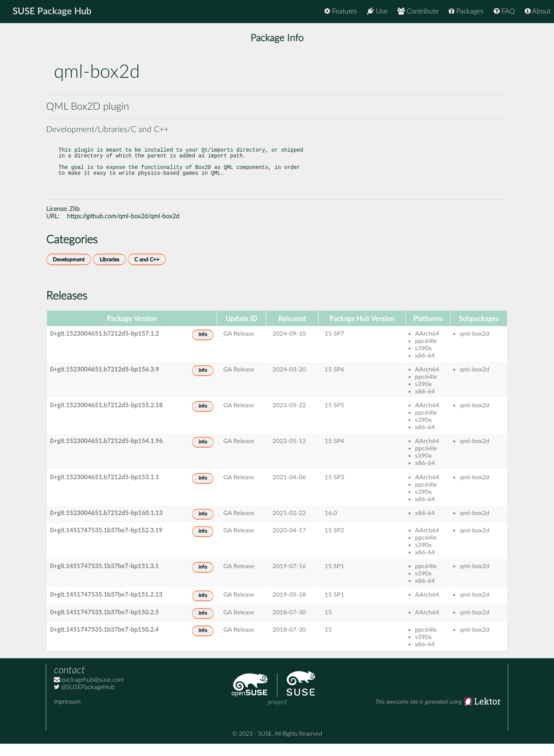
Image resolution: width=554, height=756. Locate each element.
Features (341, 11)
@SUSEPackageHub (84, 699)
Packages (466, 11)
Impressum (67, 714)
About (538, 11)
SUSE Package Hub (52, 12)
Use (377, 11)
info (203, 347)
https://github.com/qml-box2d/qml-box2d (123, 229)
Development (69, 272)
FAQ (504, 11)
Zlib (74, 221)
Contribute (418, 11)
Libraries (109, 272)
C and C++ (147, 272)
